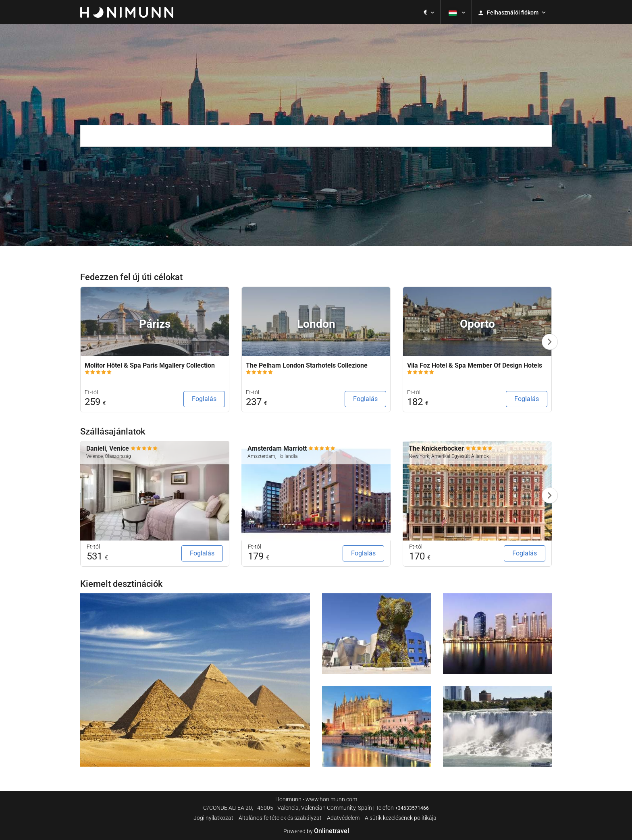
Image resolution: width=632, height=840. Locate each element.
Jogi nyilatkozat (213, 818)
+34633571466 (412, 808)
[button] (429, 12)
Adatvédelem (343, 818)
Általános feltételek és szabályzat (280, 818)
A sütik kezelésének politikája (401, 818)
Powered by (316, 831)
